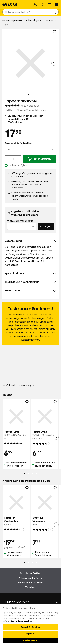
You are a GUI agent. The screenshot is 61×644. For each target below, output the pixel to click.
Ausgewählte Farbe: (18, 143)
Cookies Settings (30, 640)
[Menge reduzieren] (8, 159)
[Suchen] (55, 12)
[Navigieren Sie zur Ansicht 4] (36, 473)
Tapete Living (16, 435)
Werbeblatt (31, 587)
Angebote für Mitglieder (31, 582)
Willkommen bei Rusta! (31, 578)
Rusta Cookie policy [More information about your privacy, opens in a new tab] (21, 621)
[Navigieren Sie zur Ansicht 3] (33, 473)
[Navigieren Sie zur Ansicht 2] (33, 95)
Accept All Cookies (31, 627)
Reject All (30, 634)
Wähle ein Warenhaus (20, 221)
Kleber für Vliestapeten (16, 521)
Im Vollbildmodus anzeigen (18, 385)
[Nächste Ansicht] (54, 63)
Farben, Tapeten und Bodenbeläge (21, 20)
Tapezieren (48, 20)
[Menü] (57, 5)
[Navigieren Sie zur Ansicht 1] (29, 95)
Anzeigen (46, 226)
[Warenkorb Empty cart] (50, 5)
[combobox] (27, 12)
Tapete (6, 25)
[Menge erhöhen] (18, 159)
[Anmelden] (35, 5)
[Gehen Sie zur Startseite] (10, 5)
